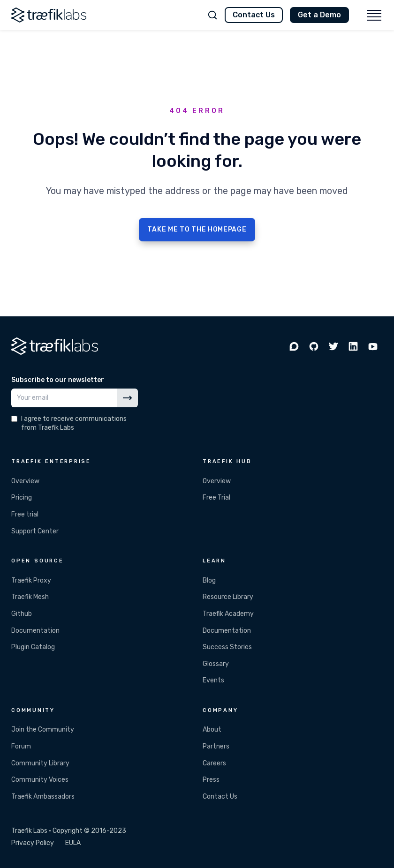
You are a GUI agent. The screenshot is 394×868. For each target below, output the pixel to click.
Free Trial (216, 498)
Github (22, 614)
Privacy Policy (33, 843)
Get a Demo (319, 15)
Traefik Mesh (30, 597)
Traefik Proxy (31, 580)
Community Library (40, 763)
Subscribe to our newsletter (58, 380)
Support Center (35, 531)
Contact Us (254, 15)
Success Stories (227, 647)
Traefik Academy (228, 614)
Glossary (216, 664)
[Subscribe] (128, 398)
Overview (25, 481)
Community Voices (40, 780)
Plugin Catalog (33, 647)
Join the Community (43, 730)
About (212, 730)
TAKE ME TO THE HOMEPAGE (197, 229)
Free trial (25, 514)
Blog (209, 580)
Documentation (35, 631)
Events (213, 680)
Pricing (22, 498)
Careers (214, 763)
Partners (216, 746)
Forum (21, 746)
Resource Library (228, 597)
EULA (73, 843)
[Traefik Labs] (49, 15)
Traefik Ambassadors (43, 797)
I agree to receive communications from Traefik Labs (74, 423)
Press (211, 780)
